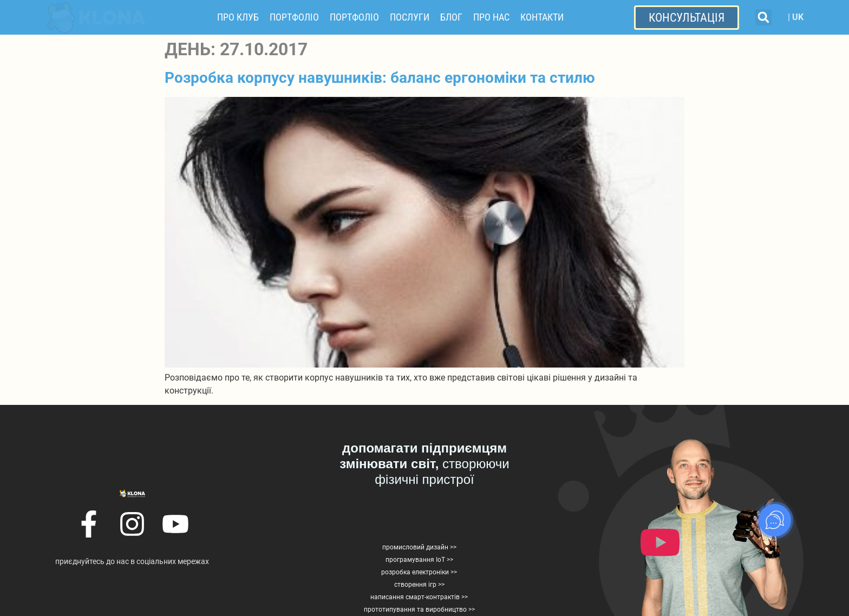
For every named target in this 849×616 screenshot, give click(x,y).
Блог (451, 17)
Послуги (410, 17)
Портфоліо (294, 17)
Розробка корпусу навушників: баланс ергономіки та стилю (380, 78)
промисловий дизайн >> (419, 547)
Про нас (491, 17)
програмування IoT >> (419, 560)
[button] (763, 17)
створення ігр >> (419, 585)
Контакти (542, 17)
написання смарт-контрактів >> (419, 597)
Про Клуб (238, 17)
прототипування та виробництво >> (419, 610)
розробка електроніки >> (419, 572)
